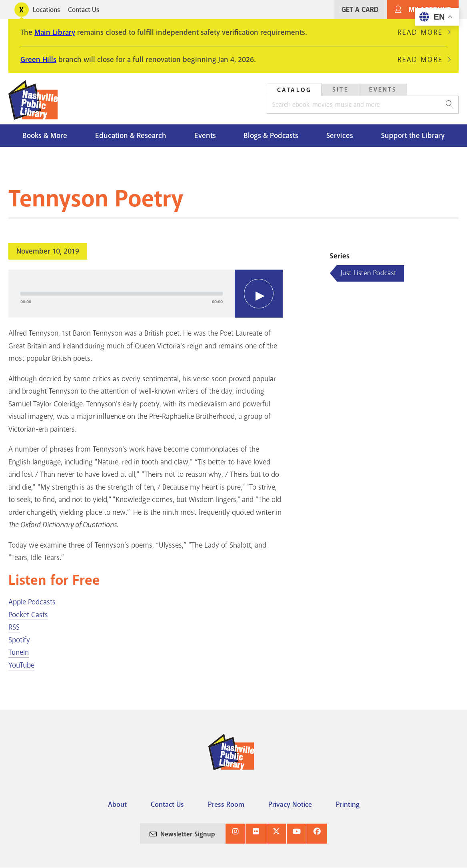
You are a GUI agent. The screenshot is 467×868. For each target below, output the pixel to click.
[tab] (294, 90)
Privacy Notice (290, 804)
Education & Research (131, 136)
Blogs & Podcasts (271, 136)
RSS (14, 627)
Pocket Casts (28, 615)
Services (340, 136)
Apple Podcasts (32, 602)
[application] (146, 294)
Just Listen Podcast (368, 273)
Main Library (55, 32)
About (117, 804)
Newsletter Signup (188, 834)
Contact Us (84, 10)
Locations (46, 10)
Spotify (19, 640)
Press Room (226, 804)
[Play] (259, 294)
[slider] (122, 294)
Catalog (294, 90)
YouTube (21, 665)
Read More (420, 32)
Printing (348, 804)
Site (340, 90)
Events (383, 90)
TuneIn (19, 652)
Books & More (45, 136)
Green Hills (38, 60)
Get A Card (360, 10)
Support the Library (413, 136)
